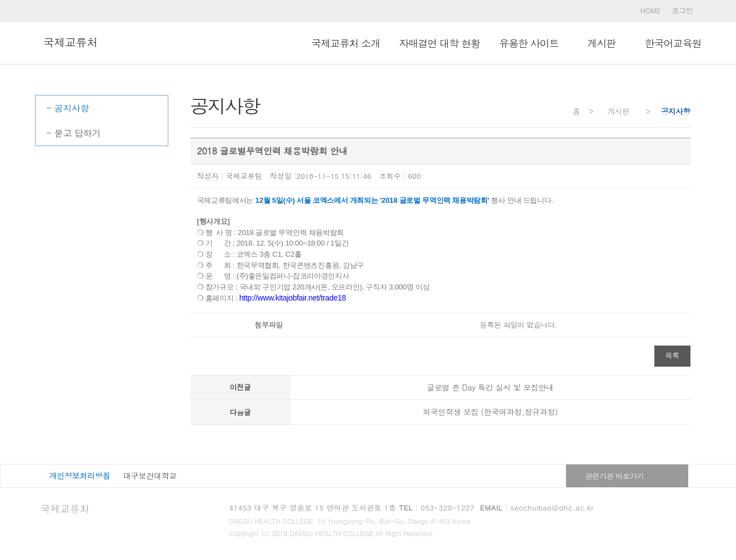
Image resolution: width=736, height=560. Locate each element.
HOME (651, 10)
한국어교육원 (673, 43)
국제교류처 (65, 509)
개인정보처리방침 (80, 476)
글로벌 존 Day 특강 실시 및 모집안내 (490, 387)
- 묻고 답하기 (74, 133)
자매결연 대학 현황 (439, 43)
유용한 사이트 (529, 43)
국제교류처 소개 (346, 43)
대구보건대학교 (150, 476)
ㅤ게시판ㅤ (601, 43)
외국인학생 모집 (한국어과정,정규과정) (490, 412)
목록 (672, 355)
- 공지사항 (68, 108)
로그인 (682, 10)
